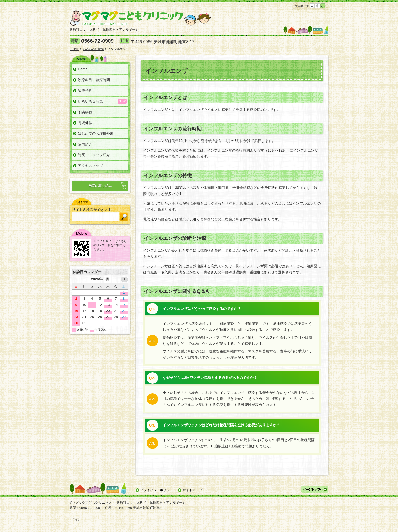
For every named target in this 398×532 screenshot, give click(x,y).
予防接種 (85, 112)
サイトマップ (192, 490)
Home (83, 69)
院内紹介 (85, 144)
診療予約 (85, 91)
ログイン (75, 519)
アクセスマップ (90, 166)
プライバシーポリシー (157, 490)
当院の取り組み (100, 186)
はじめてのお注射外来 (96, 133)
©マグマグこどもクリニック (91, 502)
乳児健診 (85, 123)
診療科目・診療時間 (94, 80)
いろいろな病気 (90, 101)
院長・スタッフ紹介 (94, 155)
